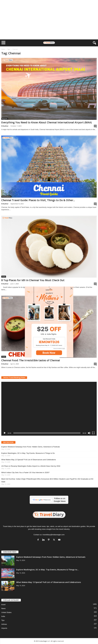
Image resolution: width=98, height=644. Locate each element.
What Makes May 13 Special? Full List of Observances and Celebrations (29, 460)
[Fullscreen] (93, 433)
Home (3, 49)
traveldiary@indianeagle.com (54, 535)
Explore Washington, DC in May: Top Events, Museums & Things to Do (28, 453)
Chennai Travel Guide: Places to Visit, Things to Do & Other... (38, 200)
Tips (3, 620)
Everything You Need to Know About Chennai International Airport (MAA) (47, 122)
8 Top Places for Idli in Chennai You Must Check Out (33, 280)
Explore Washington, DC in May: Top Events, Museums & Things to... (47, 570)
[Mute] (89, 433)
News (3, 608)
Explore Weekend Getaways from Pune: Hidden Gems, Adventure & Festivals (31, 447)
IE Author (5, 126)
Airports (5, 119)
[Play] (5, 433)
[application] (49, 409)
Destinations (6, 197)
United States (6, 612)
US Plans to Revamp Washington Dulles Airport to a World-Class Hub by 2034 (31, 466)
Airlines (4, 624)
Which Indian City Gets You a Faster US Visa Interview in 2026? (25, 472)
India (4, 277)
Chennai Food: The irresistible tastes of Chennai (31, 360)
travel (3, 605)
